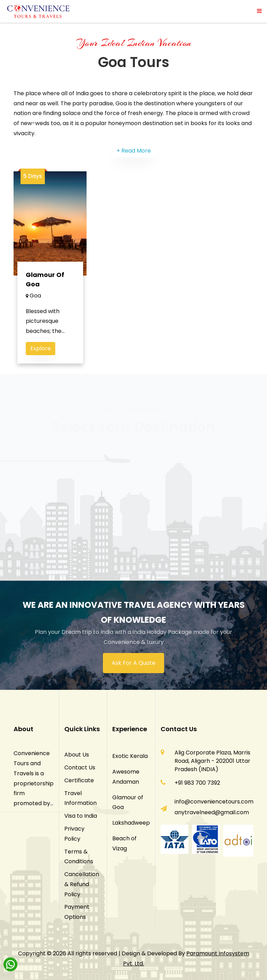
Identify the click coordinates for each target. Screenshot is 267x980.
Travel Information (80, 798)
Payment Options (77, 912)
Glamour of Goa (45, 279)
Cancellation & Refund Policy (82, 884)
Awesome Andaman (126, 777)
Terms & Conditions (79, 857)
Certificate (79, 780)
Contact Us (80, 767)
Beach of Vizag (124, 843)
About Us (77, 755)
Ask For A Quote (133, 663)
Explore (41, 348)
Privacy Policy (74, 834)
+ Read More (134, 151)
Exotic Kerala (130, 756)
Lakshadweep (131, 823)
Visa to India (81, 816)
